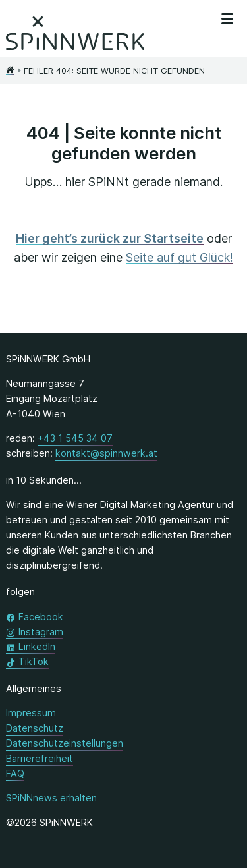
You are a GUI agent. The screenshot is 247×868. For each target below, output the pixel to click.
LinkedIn (37, 646)
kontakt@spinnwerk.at (106, 452)
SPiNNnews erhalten (51, 798)
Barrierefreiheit (40, 758)
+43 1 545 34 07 (75, 437)
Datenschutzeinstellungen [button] (65, 743)
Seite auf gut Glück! (179, 257)
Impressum (31, 713)
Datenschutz (35, 728)
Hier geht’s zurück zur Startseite (110, 238)
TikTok (34, 661)
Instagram (41, 631)
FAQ (15, 773)
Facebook (41, 616)
